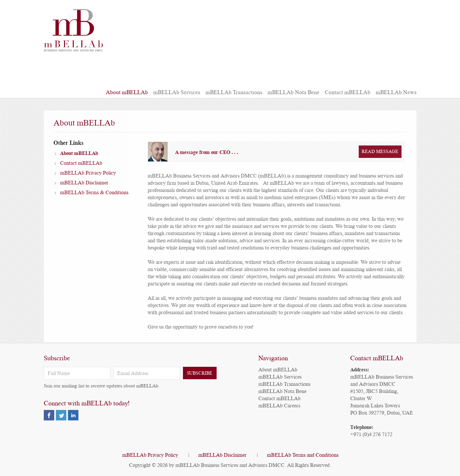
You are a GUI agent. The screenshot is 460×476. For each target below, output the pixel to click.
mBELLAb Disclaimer (84, 187)
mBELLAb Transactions (234, 92)
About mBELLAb (127, 92)
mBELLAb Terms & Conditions (94, 197)
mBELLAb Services (177, 92)
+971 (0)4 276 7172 (371, 434)
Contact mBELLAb (348, 92)
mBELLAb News (396, 92)
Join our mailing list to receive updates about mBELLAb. (102, 386)
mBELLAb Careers (279, 406)
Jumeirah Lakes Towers (375, 406)
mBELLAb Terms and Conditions (303, 455)
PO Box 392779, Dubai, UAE (382, 413)
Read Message (380, 156)
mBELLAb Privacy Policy (88, 177)
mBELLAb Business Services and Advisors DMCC (230, 465)
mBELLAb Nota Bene (294, 92)
